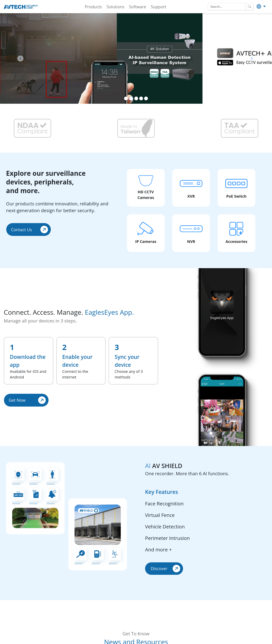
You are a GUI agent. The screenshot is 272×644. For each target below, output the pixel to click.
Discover (165, 569)
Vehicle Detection (165, 527)
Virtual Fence (160, 515)
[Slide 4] (141, 98)
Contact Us (29, 230)
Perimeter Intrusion (167, 538)
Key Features (161, 492)
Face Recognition (164, 504)
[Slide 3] (136, 98)
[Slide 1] (126, 98)
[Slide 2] (131, 99)
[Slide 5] (146, 98)
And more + (158, 550)
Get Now (27, 400)
